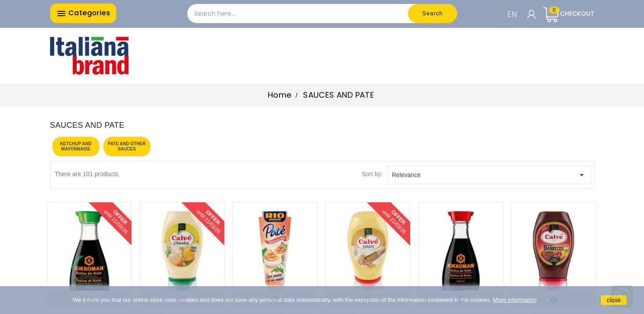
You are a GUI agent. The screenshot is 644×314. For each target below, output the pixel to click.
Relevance (489, 175)
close (614, 300)
